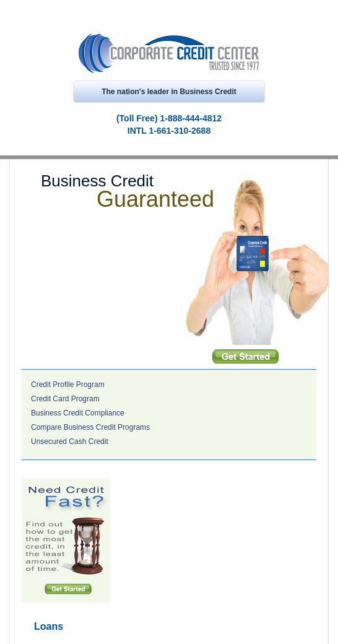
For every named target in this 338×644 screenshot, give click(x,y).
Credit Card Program (65, 399)
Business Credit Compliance (78, 413)
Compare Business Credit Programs (90, 427)
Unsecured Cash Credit (70, 442)
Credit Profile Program (68, 385)
